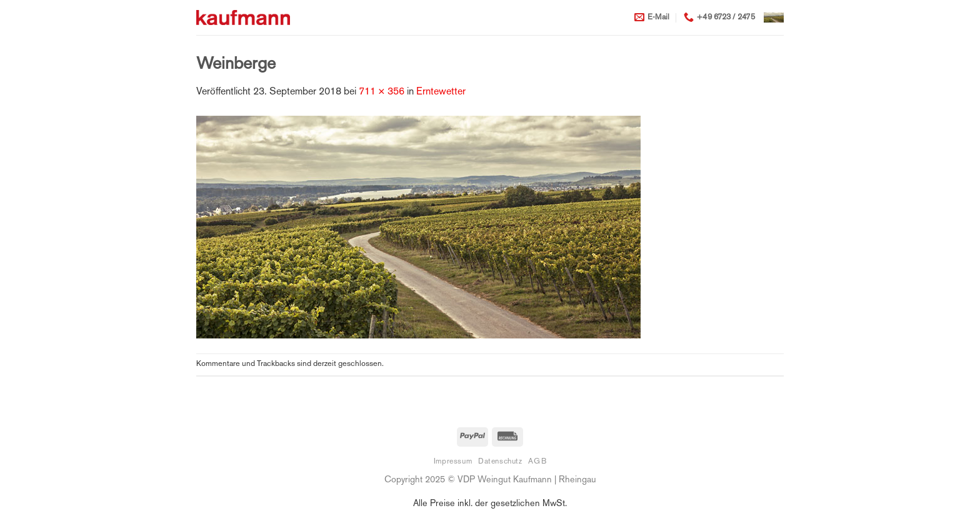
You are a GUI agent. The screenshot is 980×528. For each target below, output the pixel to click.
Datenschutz (500, 462)
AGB (537, 462)
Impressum (453, 462)
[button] (774, 18)
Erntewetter (441, 92)
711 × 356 (382, 92)
